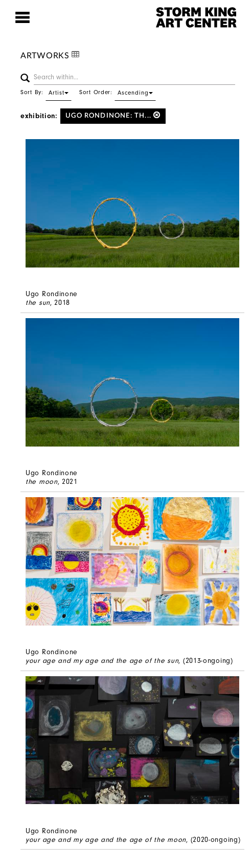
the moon (42, 482)
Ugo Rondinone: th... (113, 115)
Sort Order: (118, 92)
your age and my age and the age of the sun (102, 661)
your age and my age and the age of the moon (106, 840)
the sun (38, 303)
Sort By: (46, 92)
